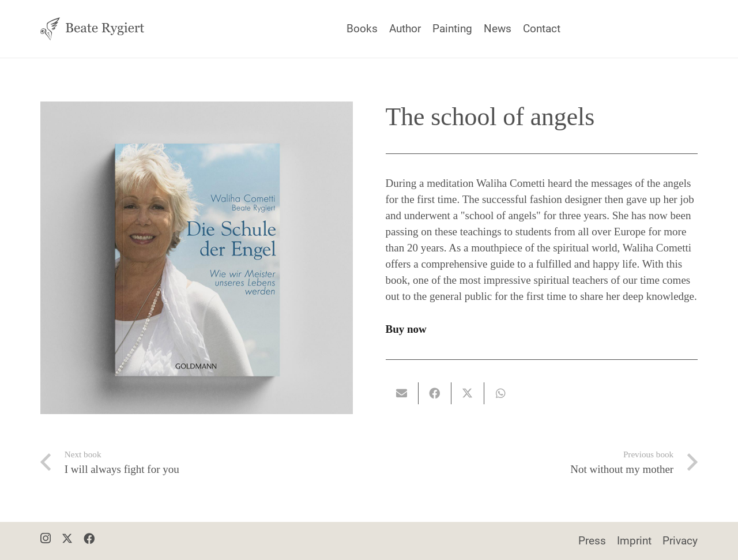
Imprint (634, 541)
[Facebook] (89, 538)
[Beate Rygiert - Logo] (92, 29)
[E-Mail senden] (402, 393)
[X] (67, 538)
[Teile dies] (435, 393)
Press (592, 541)
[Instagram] (46, 539)
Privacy (680, 541)
